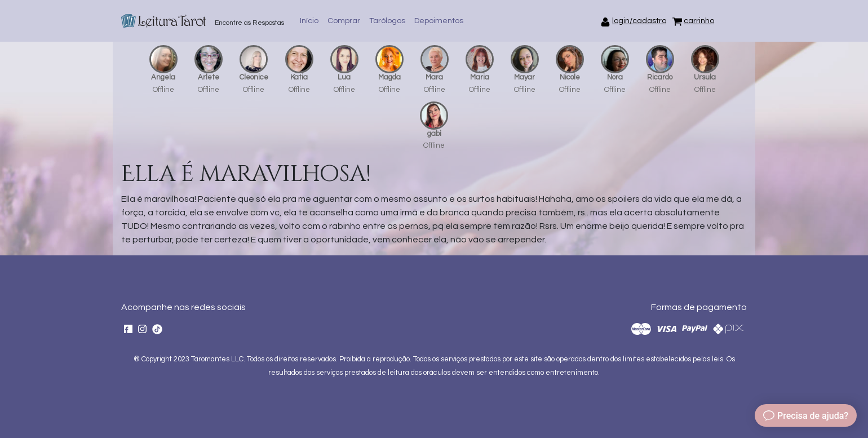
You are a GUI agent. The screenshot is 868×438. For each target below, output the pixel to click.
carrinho (699, 21)
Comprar (344, 21)
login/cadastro (639, 21)
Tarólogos (387, 21)
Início (309, 21)
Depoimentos (439, 21)
